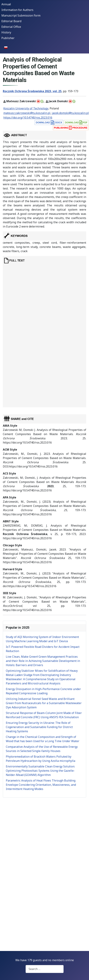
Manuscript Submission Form (21, 15)
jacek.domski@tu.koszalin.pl (70, 113)
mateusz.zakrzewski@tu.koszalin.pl (27, 113)
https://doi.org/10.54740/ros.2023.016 (28, 118)
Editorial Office (11, 27)
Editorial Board (11, 21)
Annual (6, 4)
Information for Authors (17, 10)
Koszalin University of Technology (26, 108)
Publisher (8, 38)
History (6, 32)
